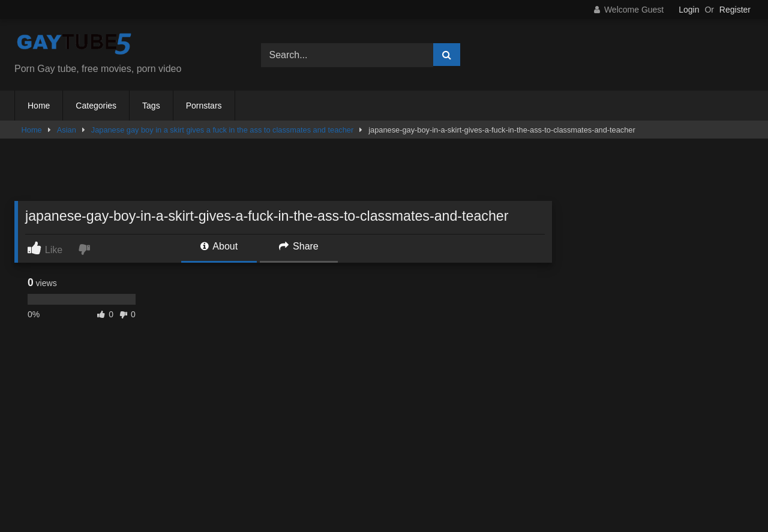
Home (39, 106)
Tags (151, 106)
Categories (96, 106)
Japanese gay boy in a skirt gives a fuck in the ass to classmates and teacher (222, 130)
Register (735, 10)
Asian (67, 130)
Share (299, 246)
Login (689, 10)
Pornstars (204, 106)
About (219, 246)
